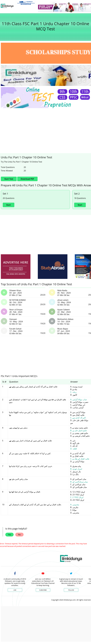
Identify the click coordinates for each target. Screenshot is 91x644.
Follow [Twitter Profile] (71, 590)
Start (9, 205)
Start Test (9, 179)
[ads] (16, 267)
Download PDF (27, 179)
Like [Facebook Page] (15, 590)
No (19, 535)
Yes (9, 535)
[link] (26, 3)
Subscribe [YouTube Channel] (43, 590)
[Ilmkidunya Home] (7, 6)
